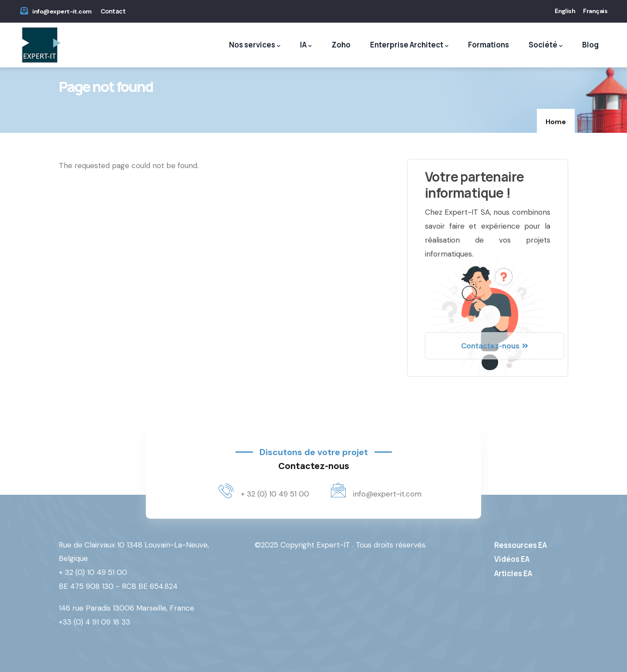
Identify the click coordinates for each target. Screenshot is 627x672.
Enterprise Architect (409, 45)
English (565, 11)
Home (556, 122)
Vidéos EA (512, 559)
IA (306, 45)
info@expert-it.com (62, 11)
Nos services (255, 45)
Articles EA (513, 573)
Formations (489, 45)
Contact (113, 11)
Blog (590, 45)
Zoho (341, 45)
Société (546, 45)
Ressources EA (521, 545)
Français (595, 11)
